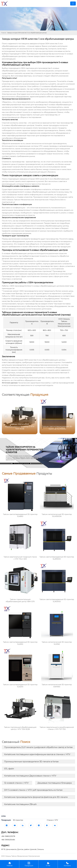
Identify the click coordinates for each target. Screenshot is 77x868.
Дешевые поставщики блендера (55, 783)
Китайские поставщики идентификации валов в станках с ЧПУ (37, 754)
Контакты (67, 864)
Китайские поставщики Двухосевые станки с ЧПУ (30, 776)
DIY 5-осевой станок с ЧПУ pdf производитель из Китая (33, 790)
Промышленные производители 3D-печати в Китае (31, 762)
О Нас (48, 864)
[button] (71, 416)
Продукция (29, 864)
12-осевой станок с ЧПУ (16, 783)
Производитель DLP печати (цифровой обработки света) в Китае (38, 747)
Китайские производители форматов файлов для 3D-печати (36, 797)
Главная (4, 33)
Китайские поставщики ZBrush (20, 804)
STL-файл (9, 769)
